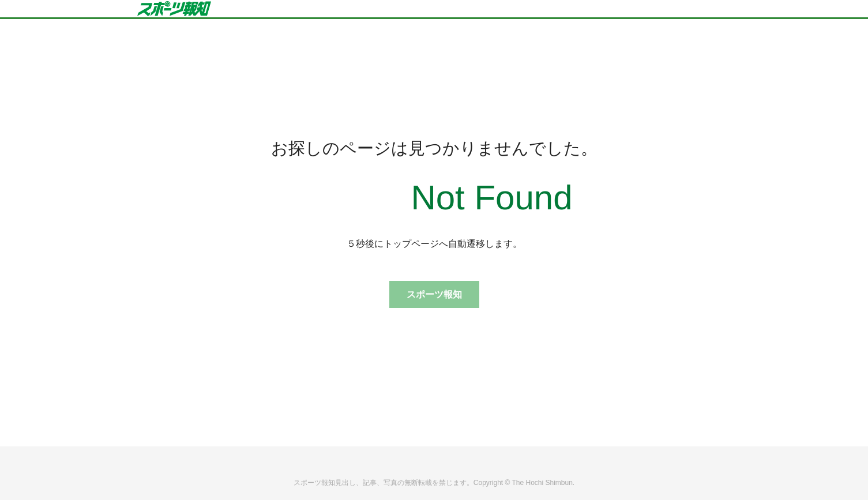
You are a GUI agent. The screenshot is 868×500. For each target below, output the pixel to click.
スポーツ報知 (434, 294)
